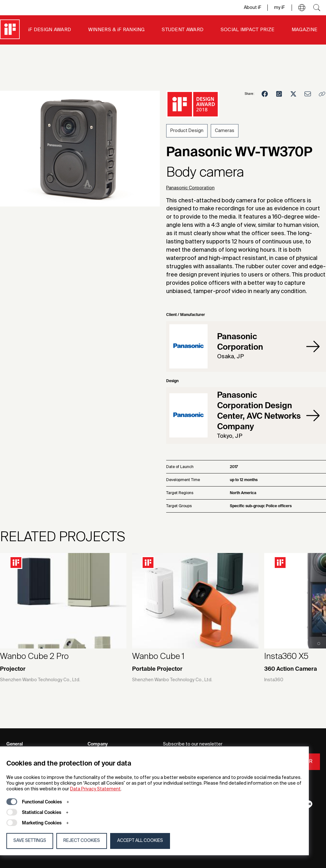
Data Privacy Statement (95, 789)
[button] (302, 8)
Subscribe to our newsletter (193, 744)
